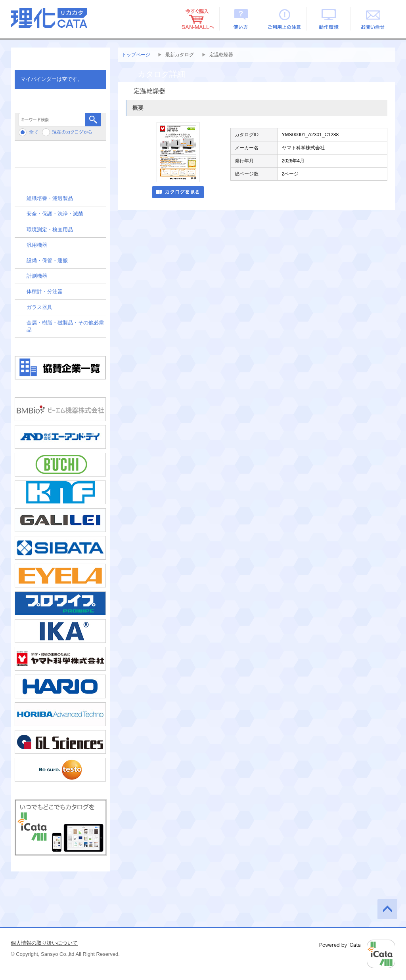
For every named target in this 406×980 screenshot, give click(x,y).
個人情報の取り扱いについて (44, 943)
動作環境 (329, 19)
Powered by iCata (357, 954)
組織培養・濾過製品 (50, 198)
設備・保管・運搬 (47, 260)
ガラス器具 (39, 307)
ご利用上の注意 (285, 19)
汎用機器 (37, 245)
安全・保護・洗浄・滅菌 (55, 214)
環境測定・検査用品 (50, 230)
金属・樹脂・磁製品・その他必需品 (65, 326)
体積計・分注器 (45, 291)
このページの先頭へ (387, 909)
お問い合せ (373, 19)
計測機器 (37, 276)
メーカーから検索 (60, 157)
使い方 (241, 19)
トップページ (136, 55)
